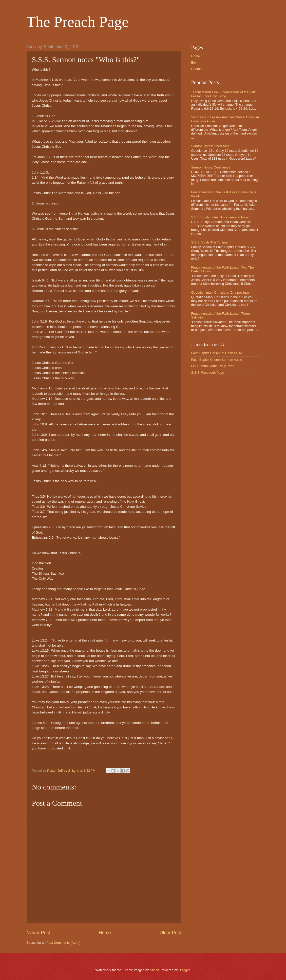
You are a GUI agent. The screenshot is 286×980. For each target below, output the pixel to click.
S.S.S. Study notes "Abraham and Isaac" (221, 217)
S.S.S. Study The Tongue (209, 242)
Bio (194, 62)
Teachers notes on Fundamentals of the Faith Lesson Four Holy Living (224, 94)
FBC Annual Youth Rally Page (213, 366)
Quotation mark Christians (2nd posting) (220, 293)
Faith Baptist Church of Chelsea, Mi (217, 353)
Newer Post (38, 933)
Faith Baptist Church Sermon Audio (217, 360)
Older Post (170, 933)
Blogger (184, 970)
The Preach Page (78, 22)
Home (105, 933)
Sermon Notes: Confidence (211, 167)
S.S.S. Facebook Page (208, 373)
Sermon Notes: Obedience (211, 146)
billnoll (154, 970)
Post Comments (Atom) (63, 943)
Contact (197, 69)
